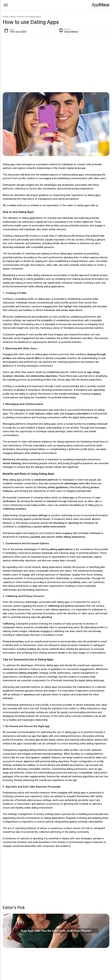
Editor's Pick (14, 908)
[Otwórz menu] (6, 5)
